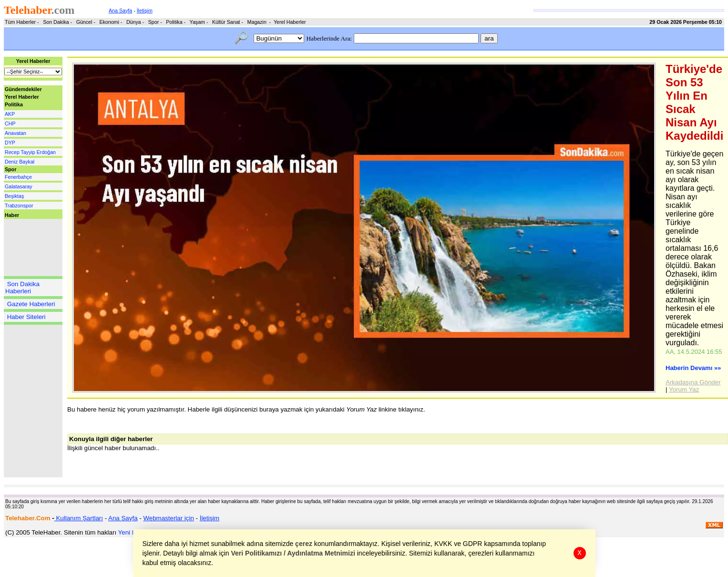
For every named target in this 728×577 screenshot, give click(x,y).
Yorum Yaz (684, 389)
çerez (304, 544)
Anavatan (15, 133)
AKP (10, 114)
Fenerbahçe (18, 177)
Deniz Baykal (20, 162)
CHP (10, 124)
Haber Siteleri (26, 317)
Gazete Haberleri (31, 304)
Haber (12, 215)
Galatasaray (18, 186)
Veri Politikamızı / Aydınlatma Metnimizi (293, 553)
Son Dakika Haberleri (22, 288)
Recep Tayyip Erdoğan (30, 152)
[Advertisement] (32, 247)
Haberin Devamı (693, 368)
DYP (10, 143)
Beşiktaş (14, 196)
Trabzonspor (19, 206)
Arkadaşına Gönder (693, 382)
